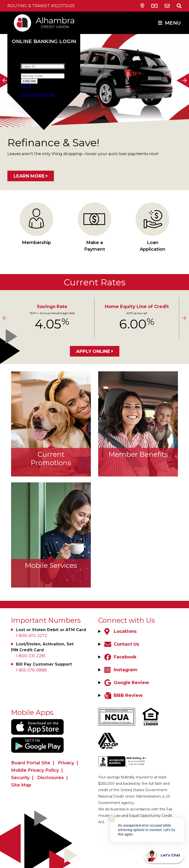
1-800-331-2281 (31, 656)
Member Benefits (138, 454)
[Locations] (120, 631)
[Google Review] (126, 683)
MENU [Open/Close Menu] (173, 23)
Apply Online (93, 351)
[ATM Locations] (154, 6)
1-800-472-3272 (31, 636)
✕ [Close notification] (112, 819)
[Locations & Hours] (142, 6)
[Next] (183, 81)
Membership (36, 224)
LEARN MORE (29, 176)
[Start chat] (164, 855)
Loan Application (153, 227)
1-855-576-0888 (31, 670)
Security (20, 778)
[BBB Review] (123, 695)
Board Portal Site (31, 763)
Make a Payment (94, 227)
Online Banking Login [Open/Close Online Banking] (44, 41)
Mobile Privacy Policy (35, 770)
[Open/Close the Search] (176, 6)
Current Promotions (51, 459)
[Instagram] (120, 670)
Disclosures (50, 778)
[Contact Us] (167, 6)
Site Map (21, 785)
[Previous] (6, 81)
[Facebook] (120, 657)
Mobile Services (51, 565)
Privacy (66, 763)
